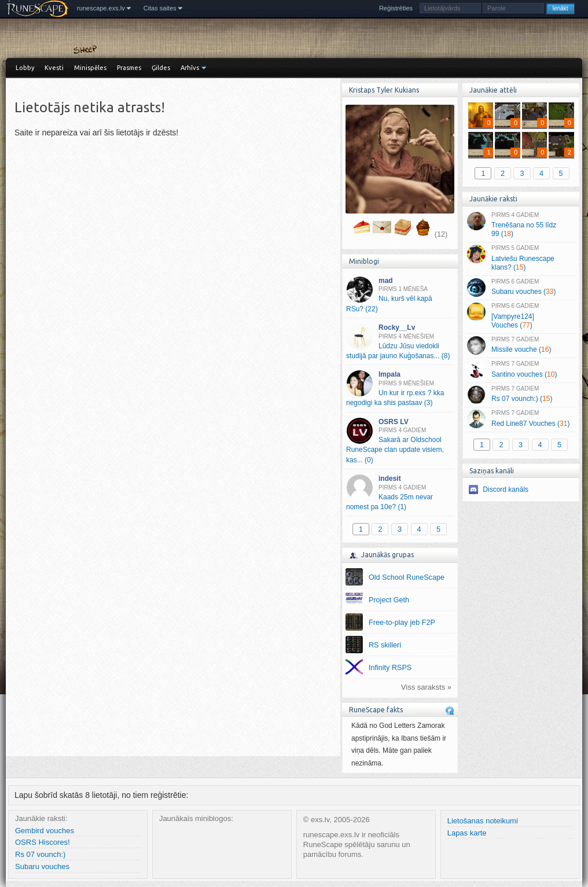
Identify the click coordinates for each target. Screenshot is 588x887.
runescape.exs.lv (101, 8)
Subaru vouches (42, 866)
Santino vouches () (521, 370)
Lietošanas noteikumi (483, 821)
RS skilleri (385, 645)
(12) (441, 234)
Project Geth (389, 600)
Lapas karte (467, 833)
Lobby (25, 68)
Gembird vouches (45, 831)
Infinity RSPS (390, 668)
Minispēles (90, 68)
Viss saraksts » (426, 687)
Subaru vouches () (521, 288)
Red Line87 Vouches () (521, 419)
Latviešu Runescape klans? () (521, 258)
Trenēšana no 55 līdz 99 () (521, 225)
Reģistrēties (396, 8)
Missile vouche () (521, 345)
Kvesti (54, 68)
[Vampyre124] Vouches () (521, 316)
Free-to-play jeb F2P (402, 623)
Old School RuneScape (407, 577)
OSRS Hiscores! (43, 842)
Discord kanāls (506, 489)
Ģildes (161, 68)
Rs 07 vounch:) (40, 854)
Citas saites (160, 8)
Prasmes (129, 68)
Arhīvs (190, 68)
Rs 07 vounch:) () (521, 395)
